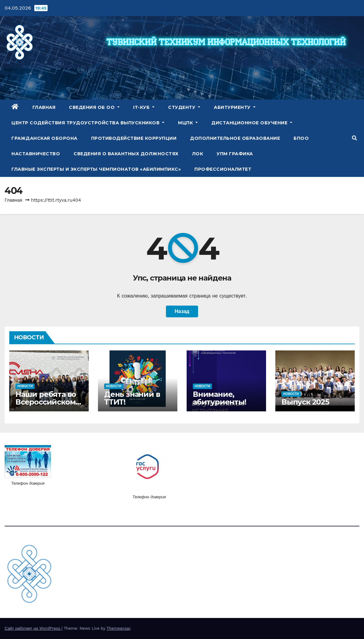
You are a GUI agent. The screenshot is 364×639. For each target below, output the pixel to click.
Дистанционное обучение (252, 123)
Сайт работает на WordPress (33, 628)
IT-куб (144, 107)
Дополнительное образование (235, 138)
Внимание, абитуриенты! (220, 398)
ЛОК (198, 154)
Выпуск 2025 (305, 402)
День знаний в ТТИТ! (132, 398)
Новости (25, 386)
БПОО (301, 138)
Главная (44, 107)
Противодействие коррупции (134, 138)
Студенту (184, 107)
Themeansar (119, 628)
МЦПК (188, 123)
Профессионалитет (223, 169)
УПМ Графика (235, 154)
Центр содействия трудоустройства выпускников (88, 123)
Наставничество (36, 154)
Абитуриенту (235, 107)
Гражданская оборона (44, 138)
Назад (182, 311)
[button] (354, 138)
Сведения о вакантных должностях (126, 154)
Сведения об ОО (94, 107)
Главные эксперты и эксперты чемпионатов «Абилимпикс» (96, 169)
